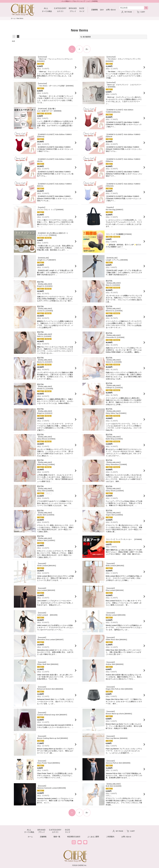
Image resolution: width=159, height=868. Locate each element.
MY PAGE (127, 12)
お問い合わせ (111, 10)
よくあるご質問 (93, 837)
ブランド (73, 10)
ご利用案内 (110, 837)
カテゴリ (60, 10)
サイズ (82, 10)
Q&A (102, 10)
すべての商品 (46, 10)
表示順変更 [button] (86, 37)
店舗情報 (94, 10)
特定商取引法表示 (74, 837)
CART (141, 12)
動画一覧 (57, 837)
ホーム (30, 837)
